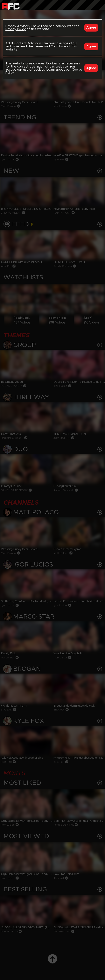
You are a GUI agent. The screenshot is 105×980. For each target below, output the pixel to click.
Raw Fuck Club (11, 6)
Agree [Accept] (91, 28)
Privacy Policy (16, 29)
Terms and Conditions (50, 46)
